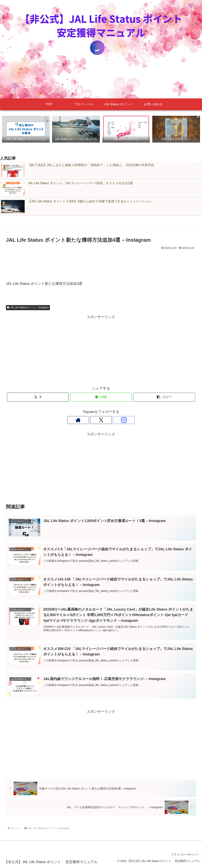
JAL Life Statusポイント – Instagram (28, 308)
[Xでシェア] (38, 397)
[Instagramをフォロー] (110, 420)
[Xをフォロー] (101, 420)
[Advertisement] (101, 262)
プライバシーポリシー (184, 856)
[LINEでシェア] (101, 397)
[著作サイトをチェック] (92, 420)
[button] (164, 397)
